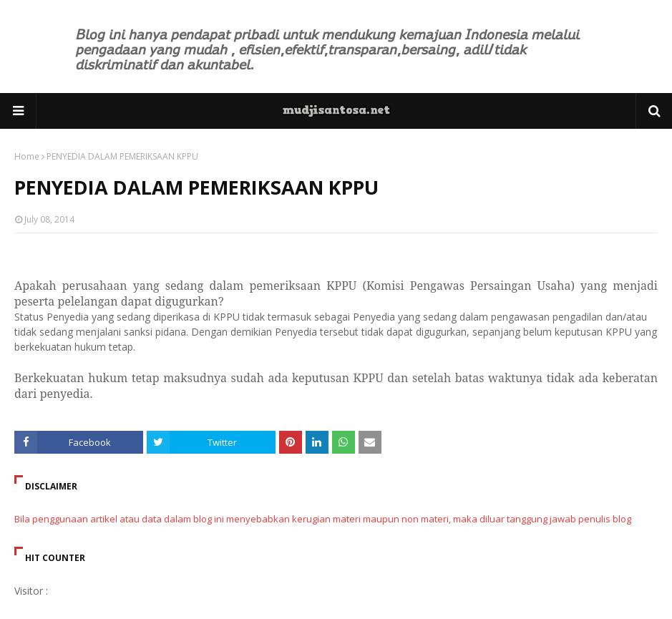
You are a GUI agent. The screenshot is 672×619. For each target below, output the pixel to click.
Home (27, 156)
